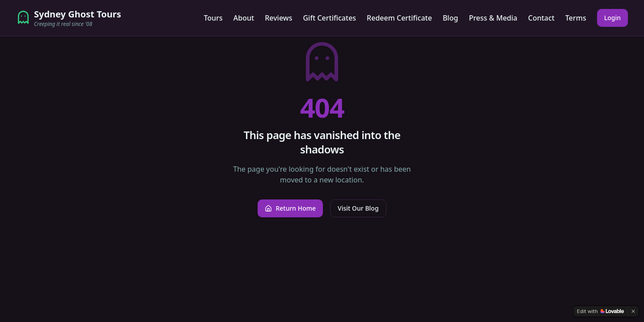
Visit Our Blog (358, 208)
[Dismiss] (633, 311)
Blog (450, 18)
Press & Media (493, 18)
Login (612, 18)
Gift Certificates (329, 18)
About (244, 18)
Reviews (278, 18)
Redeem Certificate (399, 18)
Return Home (290, 208)
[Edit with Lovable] (600, 311)
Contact (541, 18)
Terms (576, 18)
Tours (213, 18)
